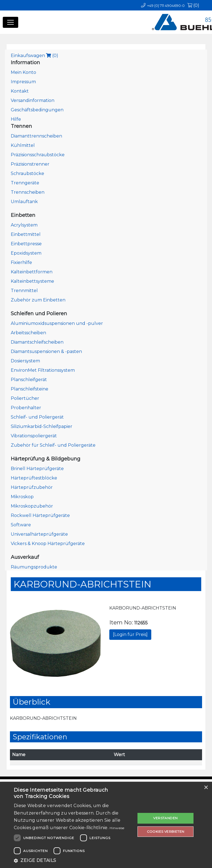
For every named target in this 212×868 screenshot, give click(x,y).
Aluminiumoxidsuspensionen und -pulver (57, 323)
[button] (73, 861)
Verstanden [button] (165, 818)
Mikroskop (22, 497)
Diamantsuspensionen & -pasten (46, 351)
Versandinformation (33, 100)
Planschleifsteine (30, 389)
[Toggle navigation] (10, 22)
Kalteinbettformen (32, 272)
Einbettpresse (26, 244)
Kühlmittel (23, 145)
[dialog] (106, 825)
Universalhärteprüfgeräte (39, 534)
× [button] (206, 788)
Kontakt (20, 91)
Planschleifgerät (29, 380)
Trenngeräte (25, 183)
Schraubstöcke (27, 173)
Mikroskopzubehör (32, 506)
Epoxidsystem (26, 253)
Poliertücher (25, 398)
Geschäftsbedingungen (37, 110)
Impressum (23, 82)
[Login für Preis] (130, 634)
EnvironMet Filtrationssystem (43, 370)
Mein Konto (23, 72)
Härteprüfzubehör (32, 487)
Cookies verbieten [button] (166, 831)
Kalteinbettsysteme (32, 281)
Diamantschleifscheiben (37, 342)
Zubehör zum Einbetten (38, 300)
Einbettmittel (26, 234)
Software (21, 525)
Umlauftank (24, 202)
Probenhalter (26, 408)
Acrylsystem (24, 225)
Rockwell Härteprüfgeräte (40, 515)
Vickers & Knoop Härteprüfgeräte (48, 544)
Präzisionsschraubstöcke (38, 155)
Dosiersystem (25, 361)
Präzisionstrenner (30, 164)
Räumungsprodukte (34, 567)
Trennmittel (24, 291)
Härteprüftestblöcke (34, 478)
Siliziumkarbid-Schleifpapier (42, 426)
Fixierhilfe (21, 262)
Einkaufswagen (35, 56)
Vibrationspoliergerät (34, 436)
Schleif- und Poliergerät (37, 417)
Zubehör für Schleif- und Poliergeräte (53, 445)
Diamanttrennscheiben (36, 136)
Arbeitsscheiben (28, 333)
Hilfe (16, 119)
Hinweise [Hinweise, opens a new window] (117, 828)
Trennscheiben (28, 192)
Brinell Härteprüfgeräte (37, 469)
